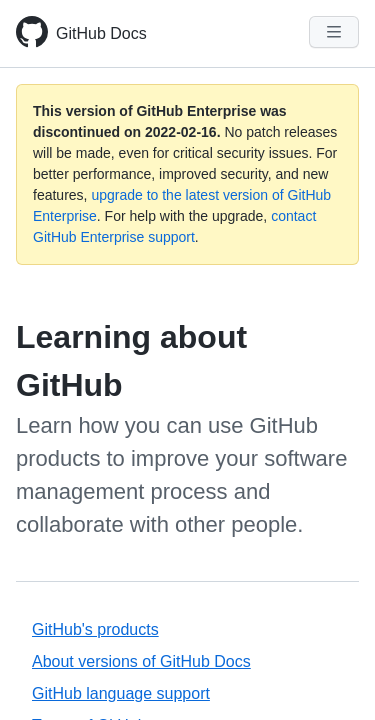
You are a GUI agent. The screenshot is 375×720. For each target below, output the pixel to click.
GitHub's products (95, 629)
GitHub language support (121, 693)
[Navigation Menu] (334, 32)
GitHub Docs (101, 33)
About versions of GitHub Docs (141, 661)
